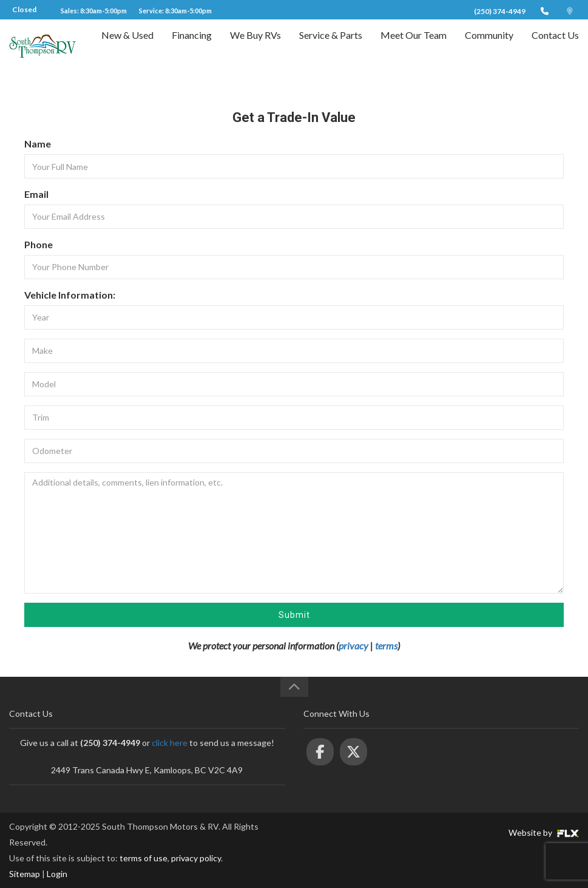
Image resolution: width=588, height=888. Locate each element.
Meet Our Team (414, 46)
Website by (544, 832)
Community (489, 46)
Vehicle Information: (70, 295)
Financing (192, 46)
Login (57, 874)
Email (36, 194)
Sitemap (25, 874)
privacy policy (196, 858)
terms (386, 646)
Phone (39, 244)
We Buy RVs (255, 46)
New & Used (127, 46)
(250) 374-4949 (500, 11)
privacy (353, 646)
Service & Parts (331, 46)
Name (38, 144)
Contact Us (555, 46)
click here (170, 743)
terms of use (144, 858)
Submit (294, 615)
